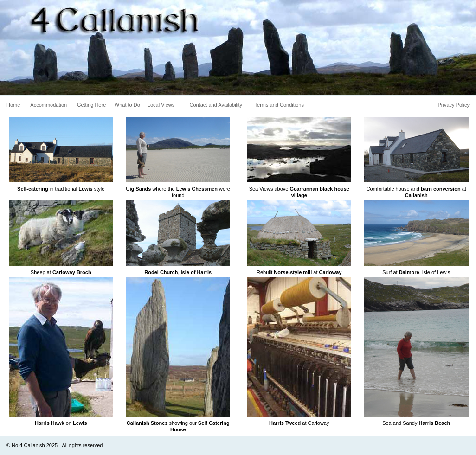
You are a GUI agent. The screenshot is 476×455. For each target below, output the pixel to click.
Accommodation (48, 105)
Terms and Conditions (279, 105)
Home (13, 105)
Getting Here (91, 105)
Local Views (161, 105)
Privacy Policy (454, 105)
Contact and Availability (216, 105)
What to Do (127, 105)
